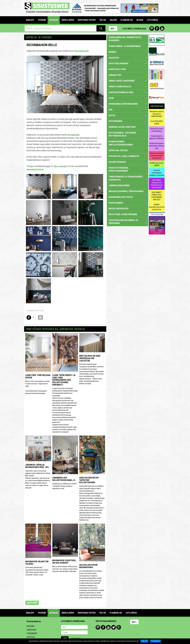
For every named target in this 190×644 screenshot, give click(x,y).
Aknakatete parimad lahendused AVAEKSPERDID (157, 114)
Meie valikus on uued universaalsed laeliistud (90, 358)
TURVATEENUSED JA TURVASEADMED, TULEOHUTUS (128, 178)
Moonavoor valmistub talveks (37, 563)
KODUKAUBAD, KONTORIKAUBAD (128, 104)
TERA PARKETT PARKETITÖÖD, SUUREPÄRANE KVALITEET (157, 196)
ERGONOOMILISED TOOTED (121, 197)
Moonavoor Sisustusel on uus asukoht (64, 562)
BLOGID (140, 20)
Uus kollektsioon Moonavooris (88, 566)
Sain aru (144, 641)
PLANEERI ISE (127, 20)
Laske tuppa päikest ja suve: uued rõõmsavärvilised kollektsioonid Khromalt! (64, 380)
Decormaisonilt (82, 51)
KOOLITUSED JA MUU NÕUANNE (128, 214)
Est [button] (113, 29)
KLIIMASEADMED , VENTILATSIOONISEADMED (121, 143)
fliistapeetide (73, 135)
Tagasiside (31, 630)
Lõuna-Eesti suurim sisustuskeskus (157, 130)
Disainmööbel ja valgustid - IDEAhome (157, 137)
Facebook (157, 28)
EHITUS (128, 115)
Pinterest (152, 28)
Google (119, 627)
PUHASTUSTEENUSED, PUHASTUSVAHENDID (119, 169)
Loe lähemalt (156, 641)
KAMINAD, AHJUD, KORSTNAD (122, 127)
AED (128, 110)
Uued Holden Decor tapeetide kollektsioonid (89, 480)
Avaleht (30, 20)
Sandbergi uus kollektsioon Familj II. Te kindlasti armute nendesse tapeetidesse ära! (65, 486)
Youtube (162, 28)
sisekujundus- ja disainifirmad (125, 46)
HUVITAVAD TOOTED (87, 20)
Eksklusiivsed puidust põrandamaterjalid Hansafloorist (157, 156)
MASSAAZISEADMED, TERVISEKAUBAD (126, 191)
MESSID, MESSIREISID (119, 209)
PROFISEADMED (128, 203)
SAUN (128, 98)
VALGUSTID (128, 58)
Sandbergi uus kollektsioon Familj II (64, 479)
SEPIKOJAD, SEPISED (118, 150)
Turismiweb (32, 633)
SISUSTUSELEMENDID (128, 63)
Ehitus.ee (31, 637)
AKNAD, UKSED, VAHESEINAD (128, 81)
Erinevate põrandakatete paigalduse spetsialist (157, 173)
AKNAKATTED (128, 75)
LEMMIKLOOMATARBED (119, 185)
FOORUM (42, 20)
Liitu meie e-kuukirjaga (134, 29)
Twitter (114, 627)
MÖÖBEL (128, 52)
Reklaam (30, 626)
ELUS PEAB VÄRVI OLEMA (157, 122)
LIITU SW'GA (152, 20)
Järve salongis (60, 166)
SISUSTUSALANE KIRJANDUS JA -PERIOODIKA (128, 222)
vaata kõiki (32, 603)
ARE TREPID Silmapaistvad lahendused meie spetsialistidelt (157, 184)
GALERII (113, 20)
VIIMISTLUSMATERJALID (128, 87)
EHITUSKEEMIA (128, 121)
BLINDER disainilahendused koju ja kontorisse (157, 207)
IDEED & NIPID (68, 20)
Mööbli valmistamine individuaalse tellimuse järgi (157, 146)
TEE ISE (103, 20)
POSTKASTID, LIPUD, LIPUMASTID (124, 156)
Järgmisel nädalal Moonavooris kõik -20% (37, 466)
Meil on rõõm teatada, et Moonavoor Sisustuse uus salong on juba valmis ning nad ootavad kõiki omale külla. (65, 569)
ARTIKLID (54, 20)
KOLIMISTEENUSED (117, 162)
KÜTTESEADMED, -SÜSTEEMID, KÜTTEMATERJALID (122, 134)
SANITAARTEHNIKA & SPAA (128, 92)
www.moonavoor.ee (35, 169)
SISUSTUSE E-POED (117, 69)
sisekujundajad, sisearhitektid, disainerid (125, 39)
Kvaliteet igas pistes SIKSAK (157, 164)
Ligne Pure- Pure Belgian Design (38, 376)
